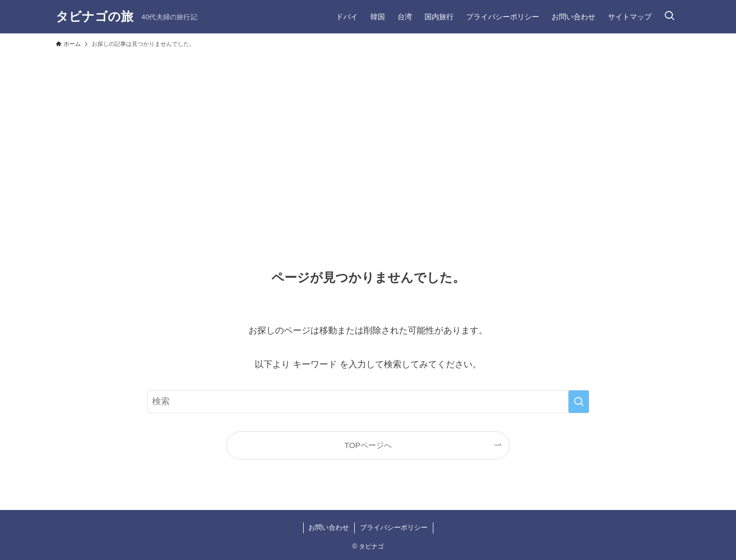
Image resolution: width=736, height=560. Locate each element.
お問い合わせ (329, 527)
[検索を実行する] (579, 402)
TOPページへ (368, 445)
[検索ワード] (368, 402)
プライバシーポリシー (394, 527)
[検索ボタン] (669, 17)
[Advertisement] (368, 131)
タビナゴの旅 (95, 17)
